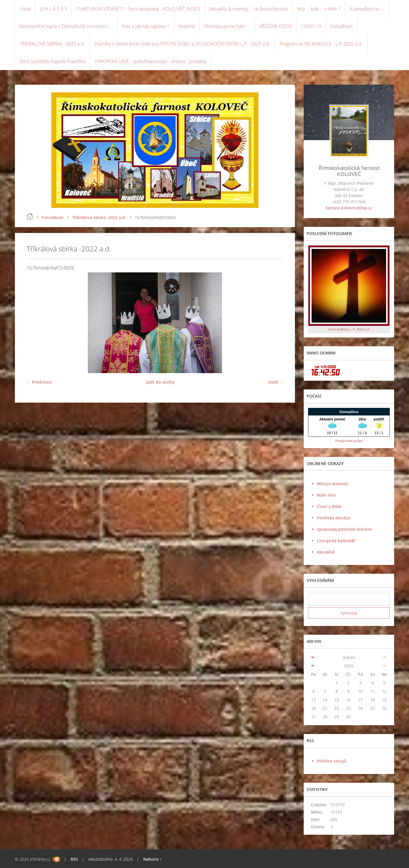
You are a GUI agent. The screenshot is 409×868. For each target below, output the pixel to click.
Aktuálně (326, 552)
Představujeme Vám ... (227, 26)
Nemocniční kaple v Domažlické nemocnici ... (66, 26)
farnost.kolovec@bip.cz (349, 208)
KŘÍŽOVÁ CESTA (276, 26)
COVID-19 (311, 26)
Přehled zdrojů (332, 761)
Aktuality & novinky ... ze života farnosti (249, 9)
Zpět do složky (160, 382)
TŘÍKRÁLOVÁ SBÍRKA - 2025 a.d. (52, 44)
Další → (276, 382)
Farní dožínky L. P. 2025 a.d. (349, 329)
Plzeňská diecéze (334, 518)
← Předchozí (39, 382)
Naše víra (326, 495)
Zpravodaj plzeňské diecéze (344, 529)
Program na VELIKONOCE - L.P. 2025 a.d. (321, 44)
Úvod (25, 9)
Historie (187, 26)
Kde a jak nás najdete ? (146, 26)
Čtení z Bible (329, 506)
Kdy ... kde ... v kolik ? (319, 9)
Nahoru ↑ (152, 859)
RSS (74, 859)
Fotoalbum (342, 26)
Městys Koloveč (332, 484)
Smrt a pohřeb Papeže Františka (53, 61)
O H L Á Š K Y (53, 9)
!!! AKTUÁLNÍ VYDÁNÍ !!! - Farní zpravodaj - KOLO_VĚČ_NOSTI (138, 9)
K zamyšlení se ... (367, 9)
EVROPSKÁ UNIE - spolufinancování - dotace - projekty (151, 61)
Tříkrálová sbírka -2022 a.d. (99, 217)
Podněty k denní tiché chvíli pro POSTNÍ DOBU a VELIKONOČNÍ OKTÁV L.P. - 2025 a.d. (182, 44)
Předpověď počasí (349, 441)
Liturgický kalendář (336, 541)
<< (314, 657)
